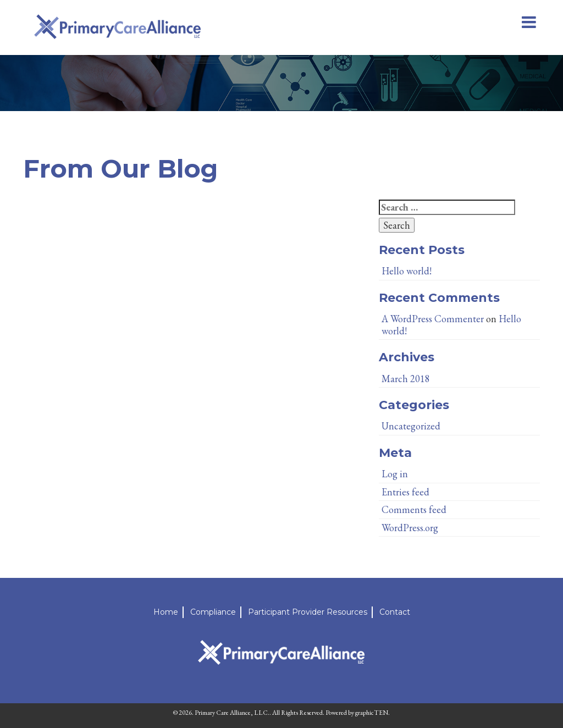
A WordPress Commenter (433, 319)
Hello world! (407, 271)
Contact (395, 612)
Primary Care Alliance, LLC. (232, 713)
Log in (395, 474)
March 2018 (406, 379)
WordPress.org (410, 528)
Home (166, 612)
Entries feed (405, 492)
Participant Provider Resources (308, 612)
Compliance (213, 612)
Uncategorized (411, 426)
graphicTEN (372, 713)
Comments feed (414, 509)
